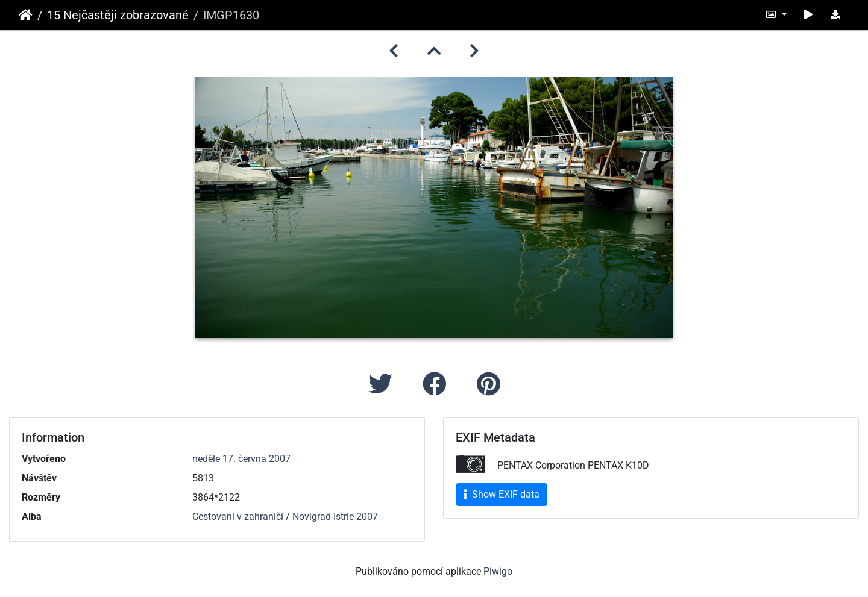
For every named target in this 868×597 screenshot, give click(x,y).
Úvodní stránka (26, 15)
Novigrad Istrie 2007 (335, 517)
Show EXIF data (502, 494)
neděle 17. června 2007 (241, 459)
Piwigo (498, 571)
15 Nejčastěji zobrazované (118, 15)
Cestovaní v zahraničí (238, 517)
